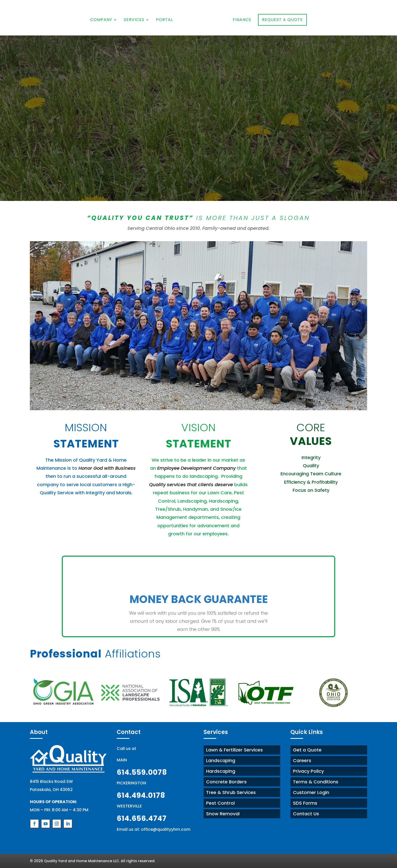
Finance (241, 20)
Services (135, 20)
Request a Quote (282, 20)
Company (102, 20)
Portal (165, 20)
